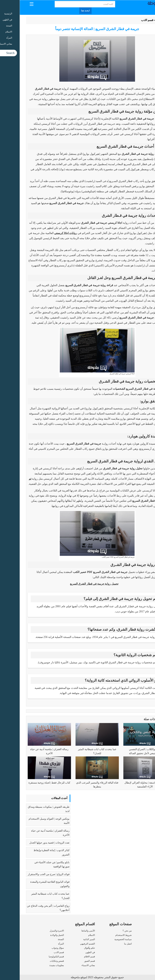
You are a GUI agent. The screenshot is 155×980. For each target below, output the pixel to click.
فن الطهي (70, 952)
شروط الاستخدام (104, 935)
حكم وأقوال (70, 948)
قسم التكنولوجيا (37, 957)
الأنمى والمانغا (68, 931)
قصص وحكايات (37, 961)
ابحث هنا (66, 11)
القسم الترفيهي (68, 944)
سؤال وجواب (38, 948)
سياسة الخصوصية (103, 939)
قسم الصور (70, 961)
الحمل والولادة (37, 935)
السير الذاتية (69, 939)
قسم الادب (128, 20)
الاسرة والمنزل (37, 931)
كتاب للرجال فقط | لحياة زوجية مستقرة (30, 783)
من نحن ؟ (107, 931)
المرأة (41, 944)
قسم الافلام (70, 957)
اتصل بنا (108, 944)
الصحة (41, 939)
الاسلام (72, 935)
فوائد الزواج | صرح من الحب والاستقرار (29, 874)
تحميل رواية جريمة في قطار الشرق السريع (74, 584)
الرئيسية (141, 20)
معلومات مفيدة (37, 965)
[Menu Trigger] (12, 4)
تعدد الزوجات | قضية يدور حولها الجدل (30, 843)
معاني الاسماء (69, 965)
